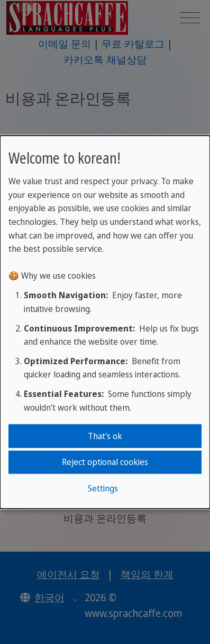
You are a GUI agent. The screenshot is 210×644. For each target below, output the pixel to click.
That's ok (105, 436)
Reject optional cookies (105, 462)
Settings (103, 488)
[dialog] (105, 322)
